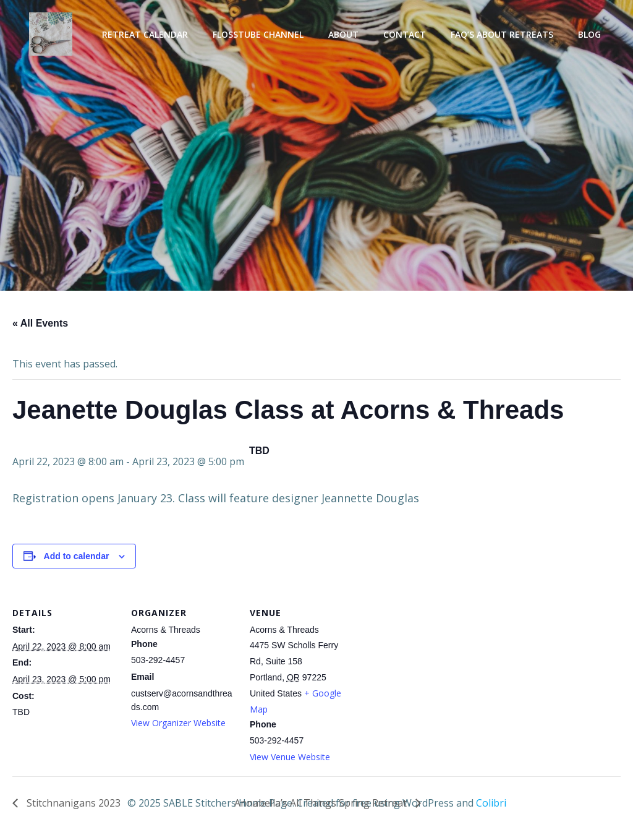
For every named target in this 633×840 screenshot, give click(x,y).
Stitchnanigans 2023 (72, 803)
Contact (405, 34)
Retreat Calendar (145, 34)
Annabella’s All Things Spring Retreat (322, 803)
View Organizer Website (178, 723)
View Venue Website (290, 757)
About (343, 34)
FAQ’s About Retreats (502, 34)
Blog (589, 34)
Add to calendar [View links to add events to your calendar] (77, 556)
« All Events (40, 323)
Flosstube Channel (258, 34)
